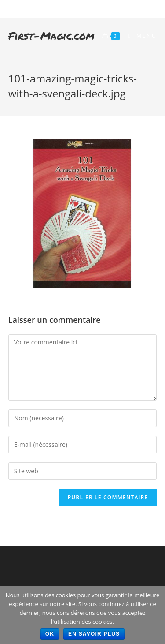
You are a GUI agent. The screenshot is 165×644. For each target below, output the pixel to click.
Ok (50, 634)
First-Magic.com (51, 36)
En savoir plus (94, 634)
